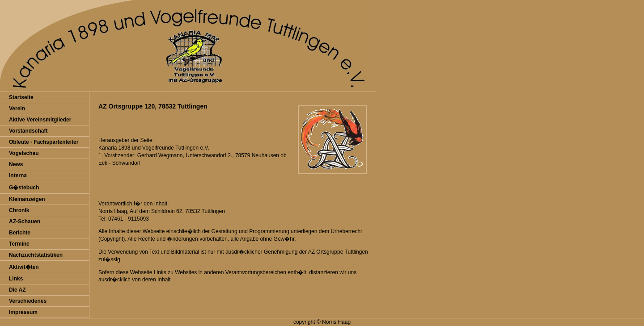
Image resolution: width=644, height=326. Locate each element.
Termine (19, 244)
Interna (18, 176)
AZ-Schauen (25, 222)
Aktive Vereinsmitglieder (40, 120)
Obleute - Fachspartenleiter (44, 142)
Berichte (20, 233)
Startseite (21, 97)
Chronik (19, 210)
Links (16, 279)
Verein (17, 109)
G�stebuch (24, 188)
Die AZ (17, 290)
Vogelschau (24, 153)
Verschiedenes (28, 301)
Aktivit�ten (24, 267)
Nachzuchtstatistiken (36, 255)
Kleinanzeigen (27, 199)
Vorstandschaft (28, 131)
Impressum (23, 312)
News (16, 164)
